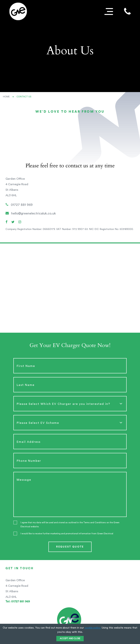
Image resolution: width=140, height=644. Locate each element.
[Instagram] (20, 222)
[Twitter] (13, 222)
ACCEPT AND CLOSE (70, 639)
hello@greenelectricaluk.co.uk (31, 213)
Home (6, 97)
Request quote (70, 547)
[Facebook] (7, 222)
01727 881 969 (19, 205)
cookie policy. (93, 628)
